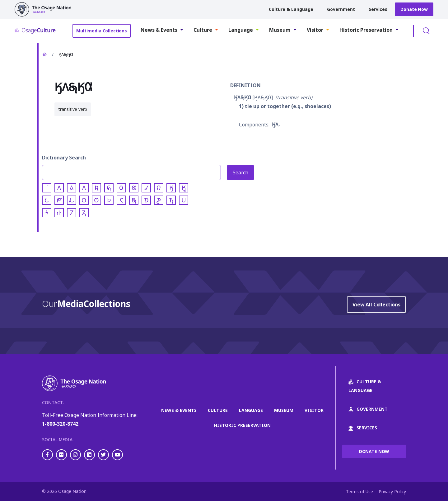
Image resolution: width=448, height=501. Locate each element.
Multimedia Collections (102, 31)
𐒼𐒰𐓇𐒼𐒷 (243, 97)
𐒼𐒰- (276, 125)
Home (44, 54)
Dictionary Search (64, 158)
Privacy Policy (392, 492)
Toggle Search (426, 31)
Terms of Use (359, 492)
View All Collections (376, 305)
